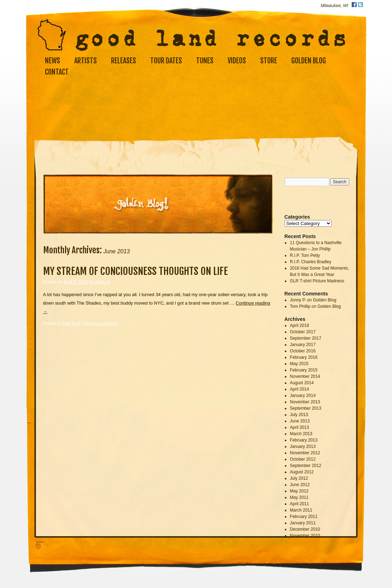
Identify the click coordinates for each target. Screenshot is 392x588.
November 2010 (305, 536)
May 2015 (299, 364)
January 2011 (303, 523)
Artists (86, 61)
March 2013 (301, 434)
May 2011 (299, 497)
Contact (57, 72)
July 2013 (299, 415)
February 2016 (304, 357)
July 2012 (299, 478)
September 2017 (306, 338)
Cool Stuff (71, 323)
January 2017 (303, 345)
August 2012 (302, 472)
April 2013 (299, 427)
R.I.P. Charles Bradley (311, 262)
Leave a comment (101, 323)
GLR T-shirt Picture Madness (317, 281)
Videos (237, 61)
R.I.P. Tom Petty (305, 255)
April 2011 (299, 504)
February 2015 (304, 370)
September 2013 (306, 408)
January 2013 (303, 446)
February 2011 (304, 517)
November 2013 (305, 402)
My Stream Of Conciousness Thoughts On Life (136, 271)
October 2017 (303, 332)
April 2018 (299, 325)
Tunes (205, 61)
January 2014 (303, 396)
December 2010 (305, 529)
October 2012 (303, 459)
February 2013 (304, 440)
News (52, 61)
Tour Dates (166, 61)
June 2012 (300, 485)
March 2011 (301, 510)
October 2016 (303, 351)
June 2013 (300, 421)
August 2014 (302, 383)
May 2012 (299, 491)
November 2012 (305, 453)
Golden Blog (309, 61)
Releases (124, 61)
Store (269, 61)
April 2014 (299, 389)
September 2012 (306, 466)
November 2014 (305, 376)
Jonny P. (103, 282)
